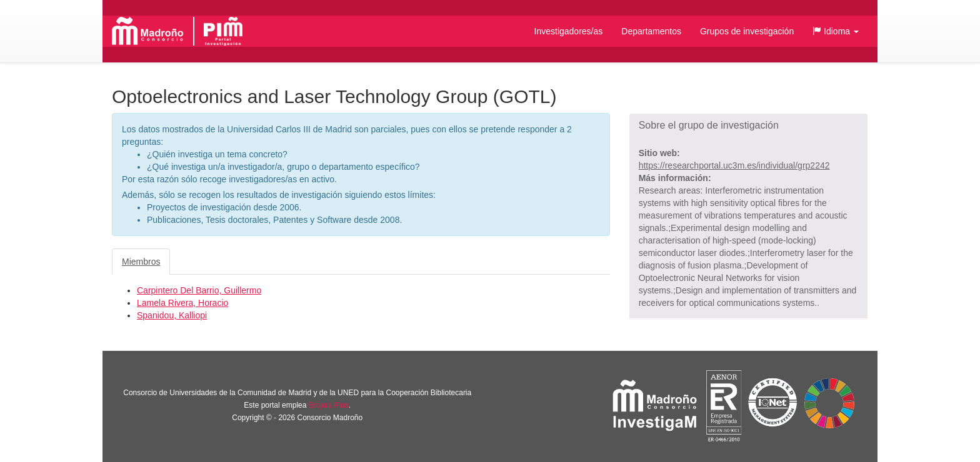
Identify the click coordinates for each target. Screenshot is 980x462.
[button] (836, 31)
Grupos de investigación (747, 31)
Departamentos (651, 31)
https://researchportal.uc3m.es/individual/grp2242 (734, 165)
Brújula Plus (329, 405)
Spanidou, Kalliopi (172, 315)
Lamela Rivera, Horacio (182, 303)
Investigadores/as (569, 31)
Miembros (141, 262)
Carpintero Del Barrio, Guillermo (199, 290)
